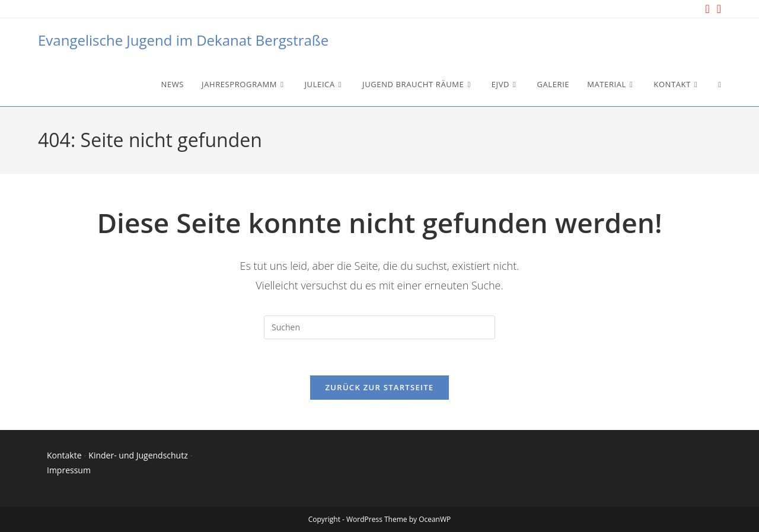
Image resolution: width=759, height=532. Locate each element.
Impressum (69, 470)
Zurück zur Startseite (380, 387)
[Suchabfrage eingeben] (379, 327)
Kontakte (64, 455)
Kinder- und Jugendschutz (138, 455)
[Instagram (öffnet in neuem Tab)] (707, 9)
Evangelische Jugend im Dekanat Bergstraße (183, 40)
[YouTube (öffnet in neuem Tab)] (717, 9)
